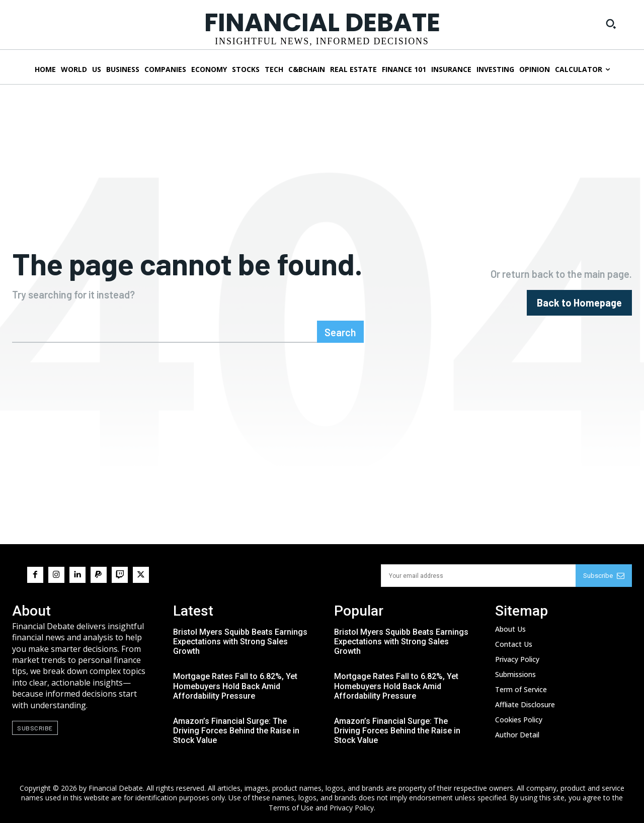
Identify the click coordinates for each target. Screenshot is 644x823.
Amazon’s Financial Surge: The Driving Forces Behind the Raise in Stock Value (236, 731)
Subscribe (604, 576)
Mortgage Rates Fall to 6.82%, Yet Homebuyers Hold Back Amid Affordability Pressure (235, 686)
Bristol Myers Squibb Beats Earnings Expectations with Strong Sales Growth (240, 642)
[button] (611, 24)
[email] (478, 576)
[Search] (340, 332)
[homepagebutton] (579, 303)
